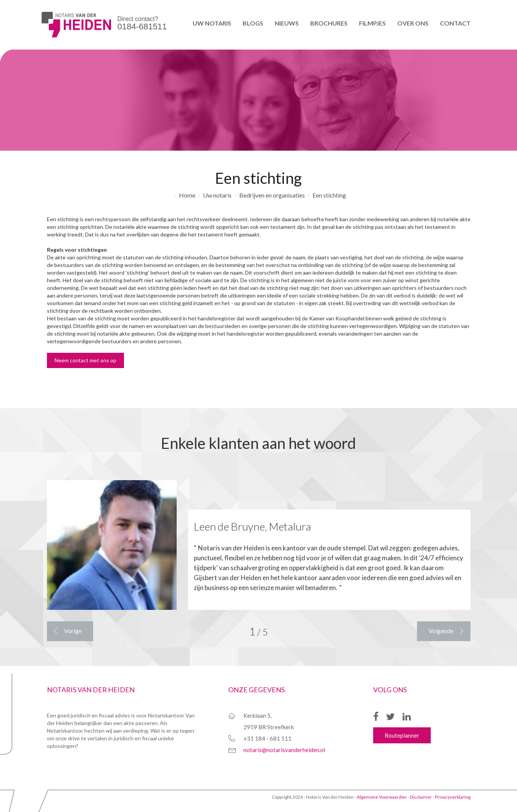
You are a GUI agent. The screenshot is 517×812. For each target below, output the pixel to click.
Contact (455, 23)
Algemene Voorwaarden (382, 797)
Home (187, 195)
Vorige (73, 631)
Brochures (329, 23)
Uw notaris (212, 23)
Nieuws (287, 23)
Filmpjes (372, 23)
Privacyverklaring (453, 797)
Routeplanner (402, 735)
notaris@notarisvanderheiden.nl (284, 750)
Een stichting (329, 195)
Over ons (413, 23)
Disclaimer (421, 797)
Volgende (441, 631)
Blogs (253, 23)
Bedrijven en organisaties (272, 195)
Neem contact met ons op (85, 360)
